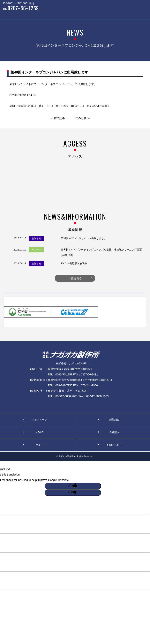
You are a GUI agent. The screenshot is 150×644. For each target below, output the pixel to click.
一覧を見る (75, 278)
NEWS (39, 432)
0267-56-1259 (64, 374)
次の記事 (81, 118)
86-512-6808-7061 (66, 396)
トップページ (39, 420)
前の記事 (59, 118)
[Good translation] (73, 486)
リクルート (39, 445)
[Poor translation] (73, 493)
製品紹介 (114, 420)
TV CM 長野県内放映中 (74, 263)
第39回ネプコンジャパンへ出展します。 (84, 238)
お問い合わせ (114, 445)
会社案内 (114, 432)
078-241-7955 (64, 385)
